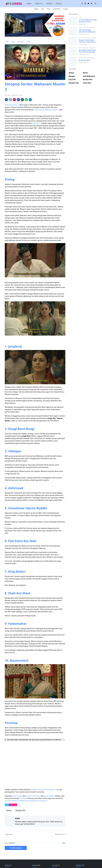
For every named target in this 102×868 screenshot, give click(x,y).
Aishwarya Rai (93, 48)
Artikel (80, 17)
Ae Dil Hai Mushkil (84, 48)
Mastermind (19, 660)
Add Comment (16, 848)
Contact (65, 9)
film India (23, 798)
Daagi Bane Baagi (21, 429)
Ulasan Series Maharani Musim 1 (47, 110)
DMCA (7, 805)
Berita (85, 28)
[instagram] (85, 4)
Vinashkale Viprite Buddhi (28, 508)
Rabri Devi (36, 123)
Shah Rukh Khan (87, 38)
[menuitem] (29, 4)
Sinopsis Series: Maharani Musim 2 (43, 790)
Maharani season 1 (12, 105)
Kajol (80, 38)
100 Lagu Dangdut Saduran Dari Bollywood (87, 31)
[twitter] (88, 4)
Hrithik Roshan (91, 58)
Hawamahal (17, 624)
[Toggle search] (95, 4)
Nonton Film (57, 9)
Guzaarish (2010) (84, 60)
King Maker (16, 571)
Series (9, 810)
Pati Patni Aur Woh (22, 541)
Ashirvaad (16, 488)
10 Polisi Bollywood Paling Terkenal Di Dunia (88, 21)
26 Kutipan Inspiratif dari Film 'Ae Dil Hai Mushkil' (87, 51)
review (20, 796)
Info (43, 9)
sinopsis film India (33, 796)
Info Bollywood (91, 28)
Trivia (48, 9)
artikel (15, 796)
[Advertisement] (83, 93)
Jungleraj (15, 346)
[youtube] (92, 4)
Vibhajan (15, 451)
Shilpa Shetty (95, 38)
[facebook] (82, 4)
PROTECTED (13, 805)
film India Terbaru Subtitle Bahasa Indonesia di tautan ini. (26, 801)
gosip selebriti (50, 796)
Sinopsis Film (20, 810)
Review (36, 9)
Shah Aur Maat (19, 593)
